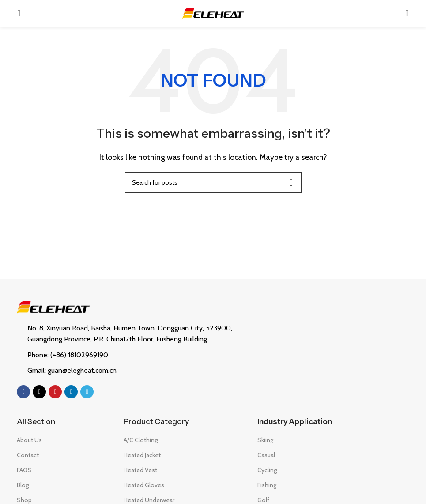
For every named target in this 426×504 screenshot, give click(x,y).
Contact (28, 455)
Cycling (267, 470)
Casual (266, 455)
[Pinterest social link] (55, 392)
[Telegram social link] (87, 392)
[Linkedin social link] (71, 392)
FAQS (24, 470)
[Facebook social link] (23, 392)
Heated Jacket (142, 455)
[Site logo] (213, 13)
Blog (23, 485)
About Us (29, 440)
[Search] (407, 13)
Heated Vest (140, 470)
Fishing (267, 485)
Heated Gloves (144, 485)
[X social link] (39, 392)
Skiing (265, 440)
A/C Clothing (141, 440)
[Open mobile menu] (19, 13)
